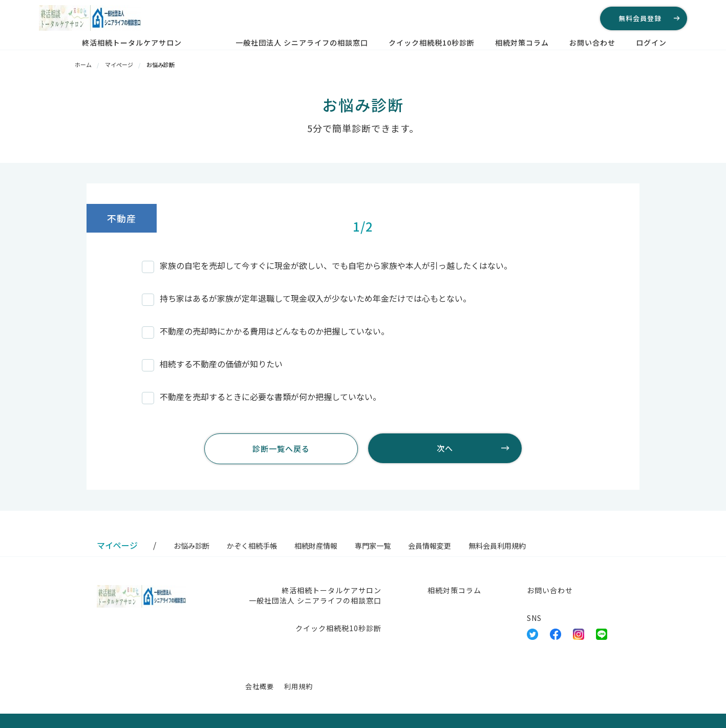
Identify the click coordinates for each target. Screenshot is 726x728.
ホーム (83, 65)
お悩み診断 (191, 546)
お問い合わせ (592, 43)
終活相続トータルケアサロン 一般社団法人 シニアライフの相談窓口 (225, 43)
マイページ (119, 65)
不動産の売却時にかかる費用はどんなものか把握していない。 (265, 331)
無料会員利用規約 (497, 546)
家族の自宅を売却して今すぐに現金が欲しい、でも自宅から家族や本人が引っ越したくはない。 (327, 265)
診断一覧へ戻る (281, 449)
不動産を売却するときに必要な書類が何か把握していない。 (261, 397)
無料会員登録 (640, 18)
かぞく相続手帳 (252, 546)
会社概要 (260, 686)
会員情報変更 (430, 546)
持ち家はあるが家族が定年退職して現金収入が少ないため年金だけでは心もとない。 (306, 298)
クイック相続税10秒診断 (432, 43)
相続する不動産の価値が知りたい (212, 364)
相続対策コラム (522, 43)
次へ (445, 448)
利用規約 (298, 686)
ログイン (651, 43)
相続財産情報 (316, 546)
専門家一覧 (373, 546)
